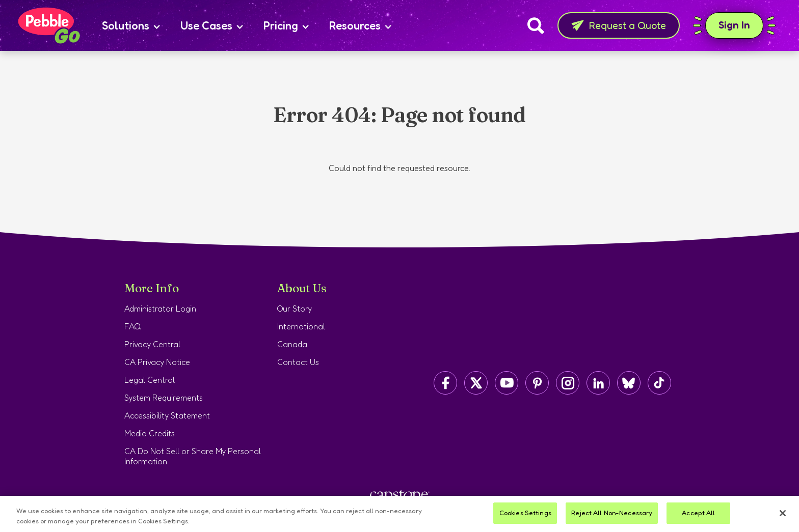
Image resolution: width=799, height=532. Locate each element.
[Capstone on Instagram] (568, 383)
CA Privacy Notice (157, 362)
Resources (360, 25)
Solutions (131, 25)
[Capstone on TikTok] (659, 383)
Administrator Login (160, 309)
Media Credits (150, 433)
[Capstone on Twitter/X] (476, 383)
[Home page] (48, 25)
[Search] (536, 25)
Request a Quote (619, 25)
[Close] (783, 513)
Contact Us (298, 362)
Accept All (698, 513)
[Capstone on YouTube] (507, 383)
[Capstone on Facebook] (445, 383)
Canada (292, 344)
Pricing (286, 25)
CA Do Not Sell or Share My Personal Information (193, 456)
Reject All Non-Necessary (612, 513)
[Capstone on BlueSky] (629, 383)
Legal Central (150, 380)
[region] (400, 514)
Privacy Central (152, 344)
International (301, 326)
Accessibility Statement (167, 415)
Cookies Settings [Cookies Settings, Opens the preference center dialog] (525, 513)
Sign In (734, 25)
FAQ (133, 326)
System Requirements (164, 398)
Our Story (295, 309)
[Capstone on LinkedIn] (598, 383)
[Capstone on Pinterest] (537, 383)
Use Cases (212, 25)
